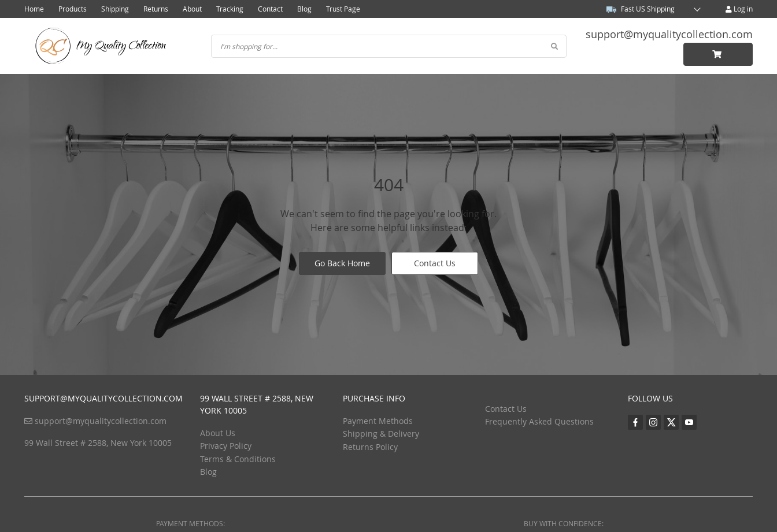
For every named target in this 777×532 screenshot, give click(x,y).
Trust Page (343, 9)
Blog (304, 9)
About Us (218, 433)
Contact (270, 9)
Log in (739, 9)
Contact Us (435, 263)
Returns (156, 9)
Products (73, 9)
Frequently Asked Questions (539, 421)
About (192, 9)
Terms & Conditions (238, 459)
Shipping (115, 9)
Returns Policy (370, 447)
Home (34, 9)
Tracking (230, 9)
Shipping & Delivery (381, 434)
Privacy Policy (226, 446)
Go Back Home (342, 263)
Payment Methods (378, 421)
